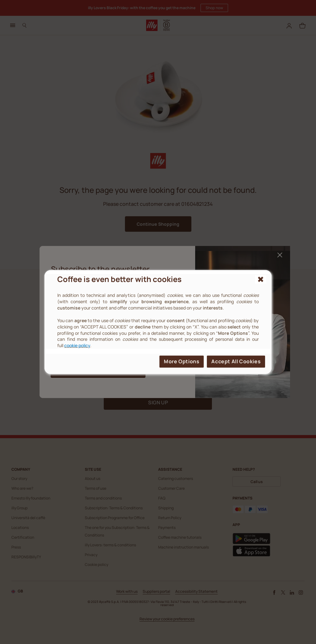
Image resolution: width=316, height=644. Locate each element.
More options (182, 361)
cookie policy (77, 345)
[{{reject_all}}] (261, 279)
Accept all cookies (236, 361)
